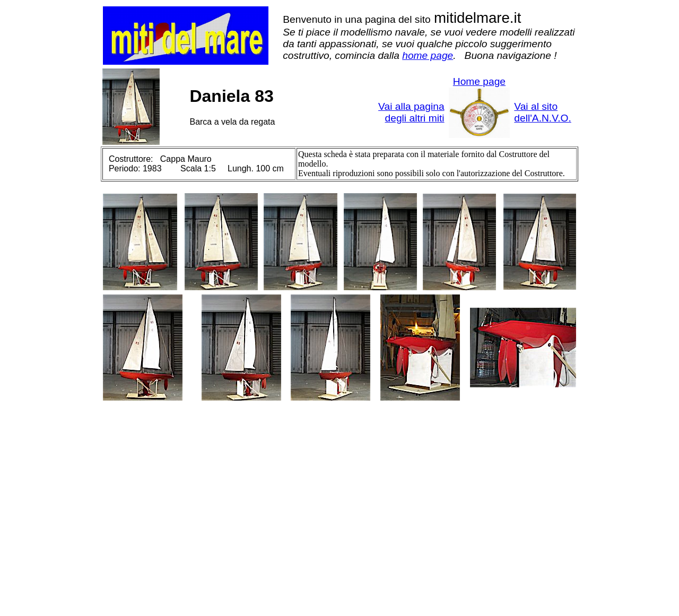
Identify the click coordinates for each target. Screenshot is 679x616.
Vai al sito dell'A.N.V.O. (542, 112)
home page (428, 55)
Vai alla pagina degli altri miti (411, 112)
